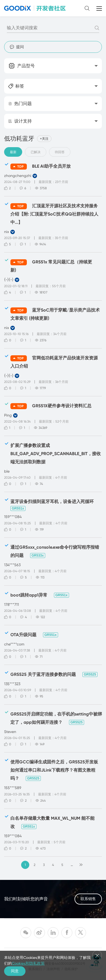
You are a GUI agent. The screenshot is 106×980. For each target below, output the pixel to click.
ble (7, 471)
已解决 (36, 152)
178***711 (12, 604)
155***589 (13, 788)
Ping (8, 415)
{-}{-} (9, 280)
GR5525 (90, 674)
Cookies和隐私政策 (28, 963)
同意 (15, 971)
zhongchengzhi (18, 176)
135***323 (12, 684)
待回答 (60, 152)
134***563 (12, 565)
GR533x (38, 556)
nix (7, 232)
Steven (10, 732)
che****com (14, 644)
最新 (13, 152)
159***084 (13, 517)
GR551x (18, 508)
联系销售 (88, 899)
